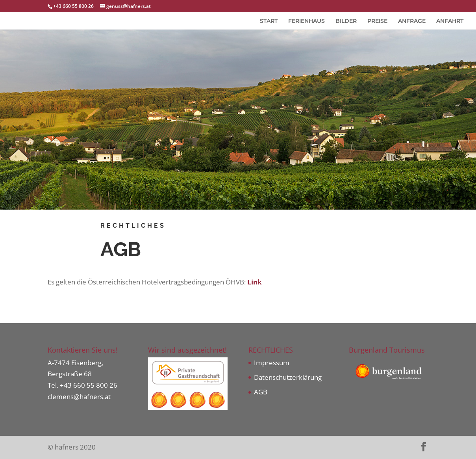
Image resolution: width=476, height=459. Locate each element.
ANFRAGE (412, 21)
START (269, 21)
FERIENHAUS (307, 21)
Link (255, 282)
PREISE (377, 21)
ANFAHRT (450, 21)
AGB (261, 392)
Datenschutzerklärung (288, 377)
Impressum (272, 363)
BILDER (346, 21)
